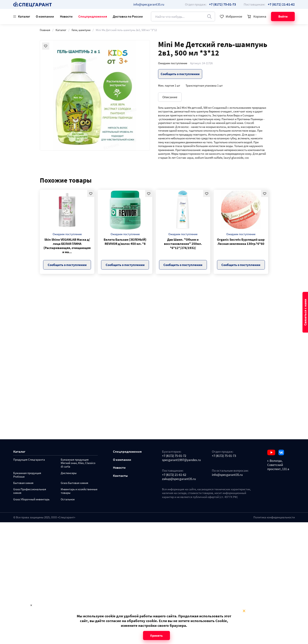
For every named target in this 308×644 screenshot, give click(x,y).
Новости (66, 16)
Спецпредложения (93, 16)
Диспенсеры (69, 473)
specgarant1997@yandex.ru (181, 460)
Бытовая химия (23, 483)
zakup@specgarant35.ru (179, 479)
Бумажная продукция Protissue (27, 475)
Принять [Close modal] (156, 636)
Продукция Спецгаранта (29, 460)
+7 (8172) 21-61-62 (174, 475)
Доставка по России (128, 16)
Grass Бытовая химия (74, 483)
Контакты (120, 476)
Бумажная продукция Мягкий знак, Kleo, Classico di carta (78, 463)
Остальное (68, 499)
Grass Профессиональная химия (30, 491)
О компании (45, 16)
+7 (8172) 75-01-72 (174, 456)
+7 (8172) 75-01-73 (224, 456)
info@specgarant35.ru (149, 4)
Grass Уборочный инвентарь (31, 499)
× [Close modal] (244, 611)
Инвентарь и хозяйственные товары (79, 491)
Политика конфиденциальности (274, 517)
